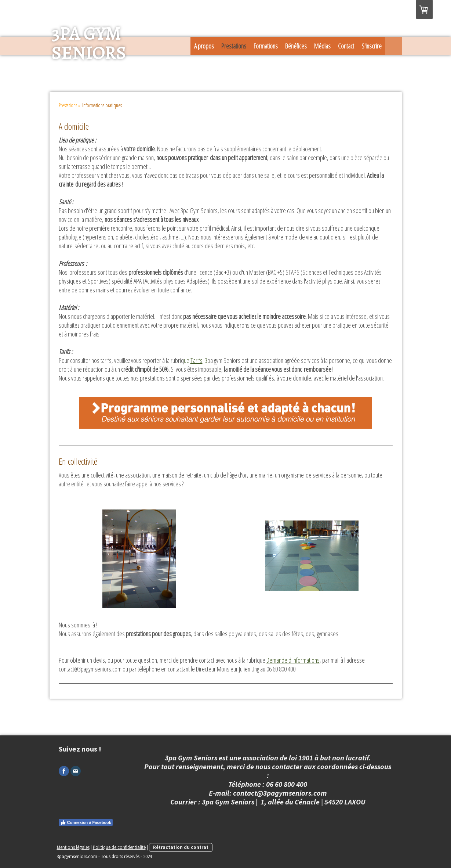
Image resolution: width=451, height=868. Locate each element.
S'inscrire (372, 46)
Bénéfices (296, 46)
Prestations (234, 46)
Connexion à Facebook (86, 822)
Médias (322, 46)
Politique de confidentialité (119, 847)
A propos (204, 46)
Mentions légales (73, 847)
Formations (266, 46)
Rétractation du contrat (181, 847)
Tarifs (197, 360)
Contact (346, 46)
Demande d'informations (293, 660)
